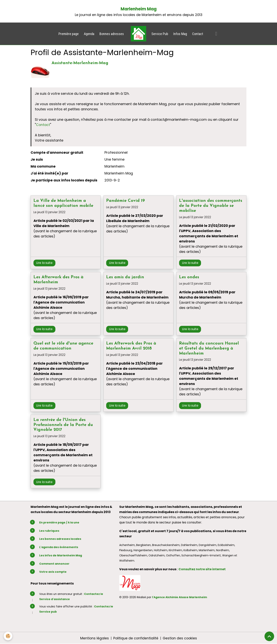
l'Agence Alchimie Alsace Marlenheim (179, 597)
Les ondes (189, 277)
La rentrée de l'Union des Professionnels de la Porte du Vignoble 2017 (63, 425)
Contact (198, 34)
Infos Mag (180, 34)
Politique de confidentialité (135, 638)
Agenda (89, 34)
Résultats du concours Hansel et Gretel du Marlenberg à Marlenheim (209, 348)
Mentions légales (94, 638)
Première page (69, 34)
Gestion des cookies (180, 638)
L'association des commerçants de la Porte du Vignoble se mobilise (211, 206)
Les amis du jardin (125, 277)
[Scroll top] (269, 636)
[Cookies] (8, 636)
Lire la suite (44, 263)
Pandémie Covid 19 (126, 201)
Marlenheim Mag (139, 9)
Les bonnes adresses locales (60, 539)
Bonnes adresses (112, 34)
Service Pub (160, 34)
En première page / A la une (59, 522)
